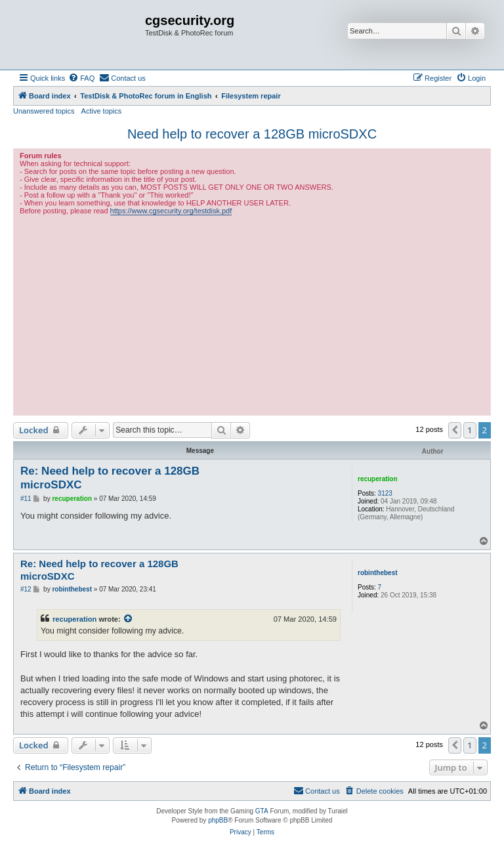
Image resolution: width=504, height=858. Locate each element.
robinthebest (378, 573)
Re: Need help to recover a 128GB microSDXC (110, 478)
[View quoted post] (129, 619)
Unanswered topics (44, 111)
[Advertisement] (252, 314)
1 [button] (470, 430)
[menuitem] (81, 78)
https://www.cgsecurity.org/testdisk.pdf (171, 211)
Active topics (102, 111)
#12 (26, 589)
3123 (385, 493)
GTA (262, 811)
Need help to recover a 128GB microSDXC (252, 134)
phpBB (218, 820)
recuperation (378, 479)
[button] (455, 430)
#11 (26, 499)
